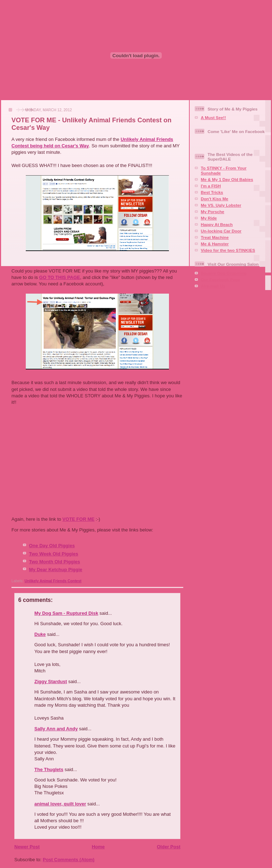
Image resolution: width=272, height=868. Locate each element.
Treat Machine (215, 237)
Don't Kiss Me (215, 199)
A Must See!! (213, 117)
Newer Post (27, 847)
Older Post (169, 847)
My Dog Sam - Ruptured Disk (66, 613)
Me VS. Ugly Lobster (221, 205)
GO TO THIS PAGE (59, 277)
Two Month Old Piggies (55, 562)
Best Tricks (212, 192)
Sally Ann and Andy (56, 729)
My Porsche (213, 212)
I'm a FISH (211, 186)
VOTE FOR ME (78, 519)
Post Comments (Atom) (69, 860)
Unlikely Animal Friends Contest (53, 581)
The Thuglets (49, 769)
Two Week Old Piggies (54, 554)
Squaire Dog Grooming (224, 273)
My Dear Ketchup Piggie (56, 570)
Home (98, 847)
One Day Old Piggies (52, 546)
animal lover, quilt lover (60, 804)
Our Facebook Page (220, 279)
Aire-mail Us (213, 286)
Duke (40, 634)
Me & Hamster (215, 244)
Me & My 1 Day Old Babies (227, 179)
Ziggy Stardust (51, 681)
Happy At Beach (217, 224)
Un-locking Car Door (221, 231)
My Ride (209, 218)
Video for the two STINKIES (228, 250)
